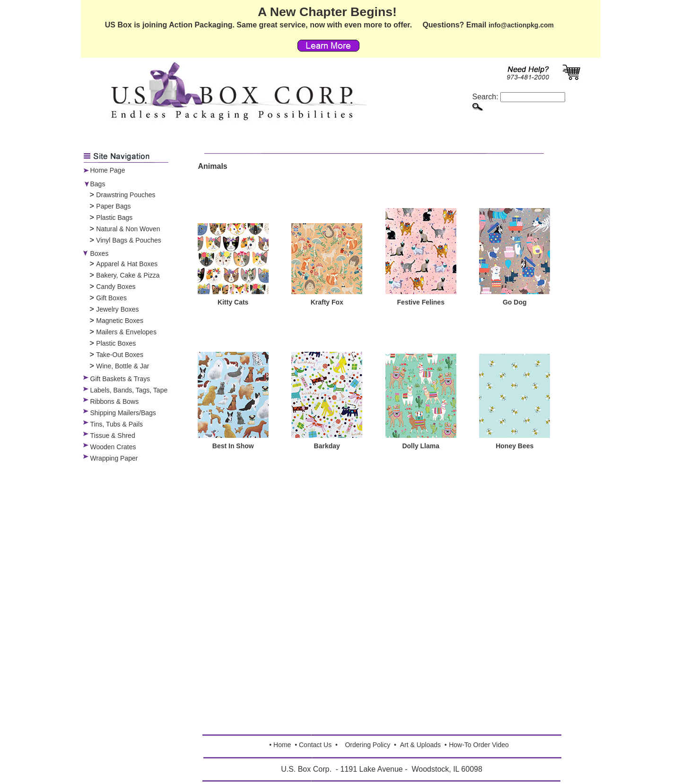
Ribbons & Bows (115, 401)
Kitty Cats (233, 302)
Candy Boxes (116, 287)
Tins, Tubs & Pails (117, 424)
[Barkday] (327, 436)
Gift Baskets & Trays (120, 379)
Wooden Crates (113, 447)
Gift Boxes (111, 298)
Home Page (108, 170)
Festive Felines (421, 302)
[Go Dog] (515, 292)
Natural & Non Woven (128, 229)
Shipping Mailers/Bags (123, 413)
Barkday (327, 446)
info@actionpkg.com (521, 25)
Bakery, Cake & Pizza (128, 275)
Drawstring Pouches (126, 195)
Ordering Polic (366, 745)
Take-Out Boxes (120, 355)
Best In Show (233, 446)
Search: (519, 97)
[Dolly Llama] (421, 436)
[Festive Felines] (421, 292)
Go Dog (515, 302)
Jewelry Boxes (117, 309)
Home (282, 745)
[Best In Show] (233, 436)
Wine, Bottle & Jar (122, 366)
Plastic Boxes (116, 343)
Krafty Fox (327, 302)
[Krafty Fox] (327, 292)
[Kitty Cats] (233, 292)
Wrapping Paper (114, 458)
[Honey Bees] (515, 436)
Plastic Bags (114, 218)
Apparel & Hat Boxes (127, 264)
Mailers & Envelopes (126, 332)
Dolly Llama (421, 446)
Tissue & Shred (113, 436)
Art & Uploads (420, 745)
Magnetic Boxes (120, 321)
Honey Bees (515, 446)
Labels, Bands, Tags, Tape (129, 390)
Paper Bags (113, 206)
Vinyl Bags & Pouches (129, 240)
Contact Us (315, 745)
